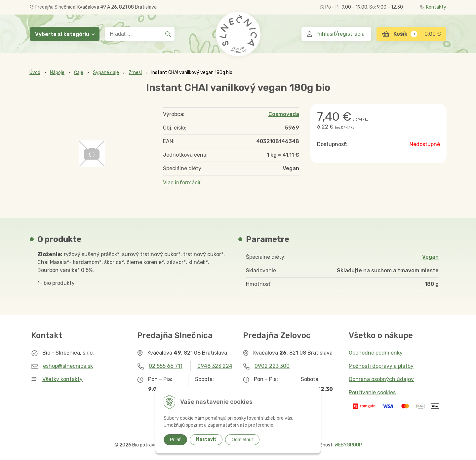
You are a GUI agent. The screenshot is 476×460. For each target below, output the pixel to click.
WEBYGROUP (348, 445)
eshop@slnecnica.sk (68, 366)
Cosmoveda (284, 114)
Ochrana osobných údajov (381, 379)
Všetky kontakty (62, 379)
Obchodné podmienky (376, 353)
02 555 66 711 (166, 366)
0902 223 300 (272, 366)
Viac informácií (182, 183)
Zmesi (135, 73)
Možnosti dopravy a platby (381, 366)
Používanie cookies (372, 392)
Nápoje (57, 73)
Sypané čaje (106, 73)
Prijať (175, 440)
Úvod (35, 73)
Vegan (430, 257)
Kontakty (433, 7)
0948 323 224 (215, 366)
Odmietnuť (242, 440)
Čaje (79, 73)
